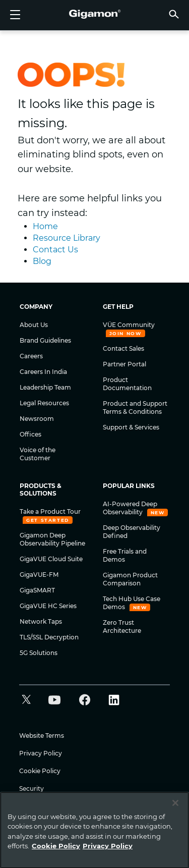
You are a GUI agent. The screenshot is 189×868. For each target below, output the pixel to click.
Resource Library (67, 238)
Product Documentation (127, 384)
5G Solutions (39, 653)
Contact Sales (123, 348)
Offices (30, 434)
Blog (42, 261)
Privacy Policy (41, 753)
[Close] (175, 835)
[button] (174, 14)
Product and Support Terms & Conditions (135, 408)
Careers (31, 356)
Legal (27, 806)
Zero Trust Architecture (122, 627)
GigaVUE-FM (39, 575)
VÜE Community (129, 325)
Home (45, 226)
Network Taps (41, 621)
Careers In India (43, 372)
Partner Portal (124, 364)
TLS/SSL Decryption (49, 637)
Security (31, 789)
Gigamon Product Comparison (130, 579)
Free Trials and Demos (125, 555)
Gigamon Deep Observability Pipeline (52, 539)
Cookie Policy (40, 771)
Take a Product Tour (50, 511)
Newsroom (37, 419)
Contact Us (55, 250)
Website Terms (42, 736)
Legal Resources (44, 403)
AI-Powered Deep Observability (130, 508)
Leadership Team (45, 387)
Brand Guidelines (45, 340)
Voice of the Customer (38, 454)
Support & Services (131, 427)
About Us (34, 325)
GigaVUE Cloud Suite (51, 559)
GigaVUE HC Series (48, 606)
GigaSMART (37, 590)
